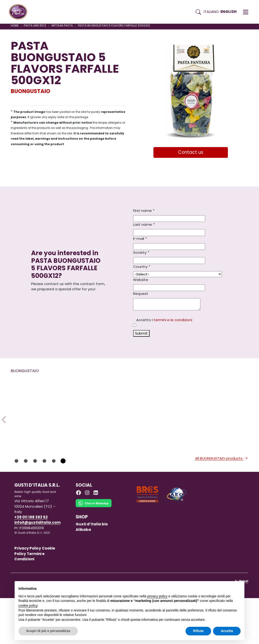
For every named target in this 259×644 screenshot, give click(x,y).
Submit (141, 333)
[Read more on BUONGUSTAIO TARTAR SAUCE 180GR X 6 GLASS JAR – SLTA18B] (167, 422)
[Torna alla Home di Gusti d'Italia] (20, 12)
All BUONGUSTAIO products (222, 504)
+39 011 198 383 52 (31, 563)
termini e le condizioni (173, 320)
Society (141, 252)
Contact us (191, 152)
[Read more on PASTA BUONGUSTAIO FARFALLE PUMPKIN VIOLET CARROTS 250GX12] (231, 462)
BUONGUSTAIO (31, 91)
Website (141, 280)
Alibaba (83, 575)
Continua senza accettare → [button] (218, 587)
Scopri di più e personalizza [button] (48, 631)
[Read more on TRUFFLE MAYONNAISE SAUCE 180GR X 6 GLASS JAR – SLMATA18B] (40, 413)
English (228, 12)
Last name (144, 224)
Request (141, 294)
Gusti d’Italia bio (92, 570)
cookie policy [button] (28, 605)
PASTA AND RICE (35, 25)
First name (144, 211)
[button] (246, 12)
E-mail (140, 239)
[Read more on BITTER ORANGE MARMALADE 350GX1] (104, 414)
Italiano (211, 12)
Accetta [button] (227, 631)
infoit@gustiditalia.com (37, 568)
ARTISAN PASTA (62, 25)
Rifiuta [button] (198, 631)
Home (15, 25)
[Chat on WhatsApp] (94, 552)
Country (142, 267)
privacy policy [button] (158, 596)
